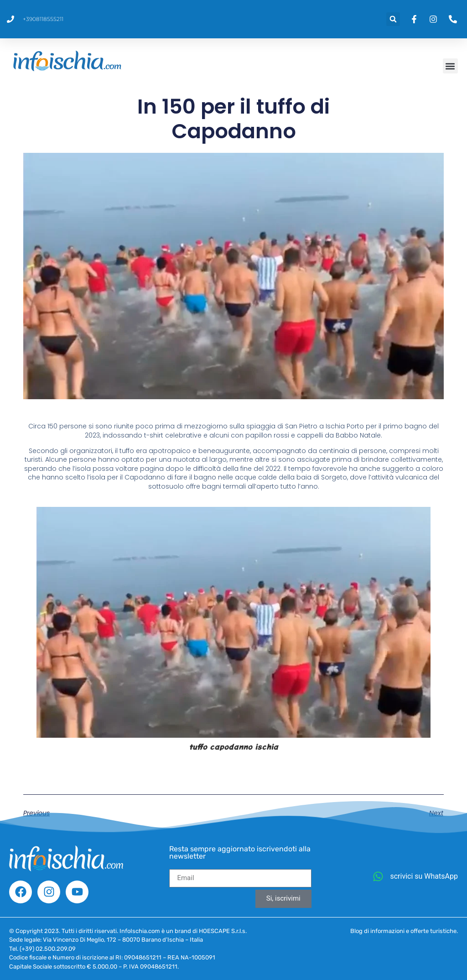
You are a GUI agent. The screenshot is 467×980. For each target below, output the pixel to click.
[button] (393, 19)
